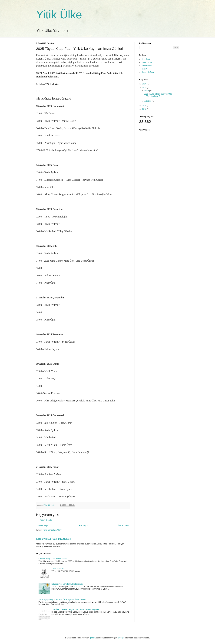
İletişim (145, 69)
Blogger (121, 638)
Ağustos (148, 101)
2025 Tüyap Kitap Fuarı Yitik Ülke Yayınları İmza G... (158, 95)
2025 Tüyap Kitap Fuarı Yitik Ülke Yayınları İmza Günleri (62, 599)
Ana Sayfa (83, 525)
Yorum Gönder (46, 520)
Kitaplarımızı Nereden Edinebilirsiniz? (67, 584)
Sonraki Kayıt (43, 525)
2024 (145, 106)
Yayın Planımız (58, 569)
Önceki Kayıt (123, 525)
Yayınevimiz (147, 66)
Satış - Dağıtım (148, 72)
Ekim (147, 91)
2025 (145, 87)
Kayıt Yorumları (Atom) (53, 530)
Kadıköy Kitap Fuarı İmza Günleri (54, 539)
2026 (145, 84)
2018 (145, 109)
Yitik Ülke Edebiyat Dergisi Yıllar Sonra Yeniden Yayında (75, 609)
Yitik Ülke (59, 15)
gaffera (93, 638)
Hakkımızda (147, 62)
